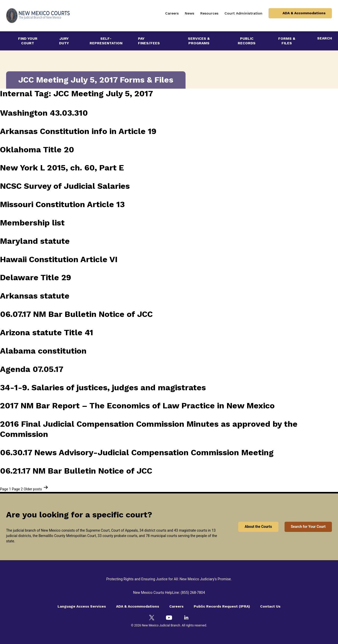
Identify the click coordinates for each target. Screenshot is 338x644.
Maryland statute (35, 241)
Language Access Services (82, 606)
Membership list (32, 223)
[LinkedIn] (186, 618)
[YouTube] (169, 618)
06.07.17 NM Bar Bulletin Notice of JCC (76, 314)
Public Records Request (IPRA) (222, 606)
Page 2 (17, 489)
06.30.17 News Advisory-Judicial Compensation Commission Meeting (137, 452)
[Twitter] (152, 618)
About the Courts (258, 527)
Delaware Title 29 (36, 277)
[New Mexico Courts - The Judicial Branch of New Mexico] (38, 16)
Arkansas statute (35, 296)
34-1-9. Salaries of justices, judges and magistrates (103, 387)
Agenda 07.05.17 (32, 369)
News (189, 13)
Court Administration (243, 13)
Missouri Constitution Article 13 (62, 204)
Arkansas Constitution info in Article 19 (78, 131)
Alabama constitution (43, 351)
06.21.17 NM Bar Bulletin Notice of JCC (76, 471)
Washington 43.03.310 (44, 113)
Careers (172, 13)
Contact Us (270, 606)
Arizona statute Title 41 (47, 332)
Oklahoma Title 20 (37, 150)
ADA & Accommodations (304, 13)
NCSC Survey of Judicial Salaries (65, 186)
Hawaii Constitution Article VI (59, 259)
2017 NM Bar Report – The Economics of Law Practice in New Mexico (137, 406)
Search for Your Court (308, 527)
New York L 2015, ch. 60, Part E (62, 168)
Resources (209, 13)
